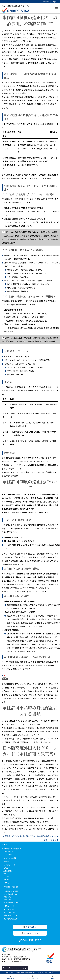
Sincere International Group (15, 968)
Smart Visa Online (11, 891)
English (55, 2)
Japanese (46, 2)
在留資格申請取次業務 (12, 848)
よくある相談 (7, 854)
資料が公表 (6, 52)
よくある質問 (7, 900)
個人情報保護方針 (11, 919)
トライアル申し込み (9, 912)
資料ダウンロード (9, 909)
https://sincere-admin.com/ (12, 961)
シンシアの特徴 (10, 858)
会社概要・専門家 (11, 887)
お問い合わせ (9, 906)
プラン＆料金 (7, 897)
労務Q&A (6, 877)
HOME (6, 845)
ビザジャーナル (10, 865)
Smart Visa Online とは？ (11, 894)
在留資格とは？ (8, 852)
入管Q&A (6, 868)
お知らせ (7, 883)
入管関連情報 (7, 871)
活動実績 (6, 861)
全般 (5, 874)
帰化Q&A (6, 879)
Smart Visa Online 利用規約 (12, 903)
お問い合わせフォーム (10, 915)
